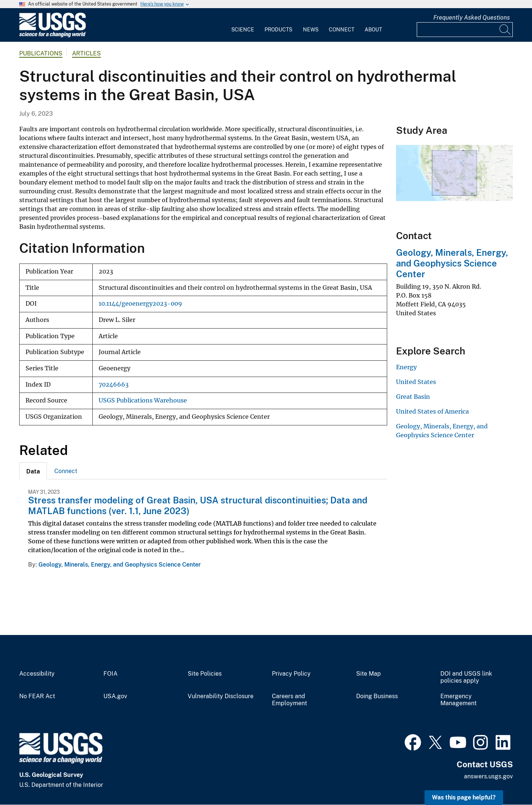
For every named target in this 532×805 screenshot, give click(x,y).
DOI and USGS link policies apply (466, 677)
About (373, 30)
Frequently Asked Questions (472, 18)
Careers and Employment (289, 700)
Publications (41, 53)
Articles (86, 53)
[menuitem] (243, 25)
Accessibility (37, 674)
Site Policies (205, 674)
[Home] (52, 36)
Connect (342, 30)
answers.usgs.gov (488, 776)
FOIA (110, 674)
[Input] (465, 30)
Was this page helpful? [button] (464, 797)
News (311, 30)
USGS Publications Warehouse (143, 400)
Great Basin (413, 397)
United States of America (432, 411)
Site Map (369, 674)
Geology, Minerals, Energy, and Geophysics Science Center (120, 565)
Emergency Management (458, 700)
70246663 (114, 385)
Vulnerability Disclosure (221, 696)
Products (278, 30)
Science (243, 30)
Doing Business (377, 696)
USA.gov (115, 696)
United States (416, 382)
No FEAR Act (37, 696)
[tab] (33, 471)
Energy (406, 367)
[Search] (505, 30)
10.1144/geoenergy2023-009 (140, 304)
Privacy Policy (291, 674)
